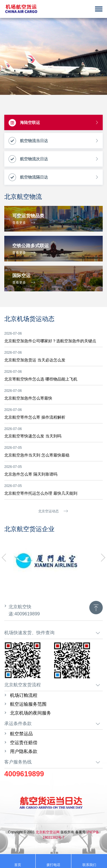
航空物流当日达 (54, 141)
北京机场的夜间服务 (31, 713)
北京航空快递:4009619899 (24, 610)
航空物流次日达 (54, 159)
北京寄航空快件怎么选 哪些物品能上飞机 (41, 379)
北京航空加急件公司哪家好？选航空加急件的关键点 (50, 341)
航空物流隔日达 (54, 177)
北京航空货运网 (47, 832)
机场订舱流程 (24, 695)
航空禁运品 (21, 734)
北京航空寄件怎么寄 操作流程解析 (35, 417)
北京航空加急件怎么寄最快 (28, 398)
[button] (6, 558)
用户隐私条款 (24, 751)
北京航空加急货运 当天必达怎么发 (35, 360)
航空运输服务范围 (28, 704)
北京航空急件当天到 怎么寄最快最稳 (37, 455)
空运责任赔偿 (24, 743)
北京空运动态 (53, 511)
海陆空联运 (54, 123)
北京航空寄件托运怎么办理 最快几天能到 (41, 493)
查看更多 (24, 223)
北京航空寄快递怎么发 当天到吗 (33, 436)
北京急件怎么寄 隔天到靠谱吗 (31, 474)
